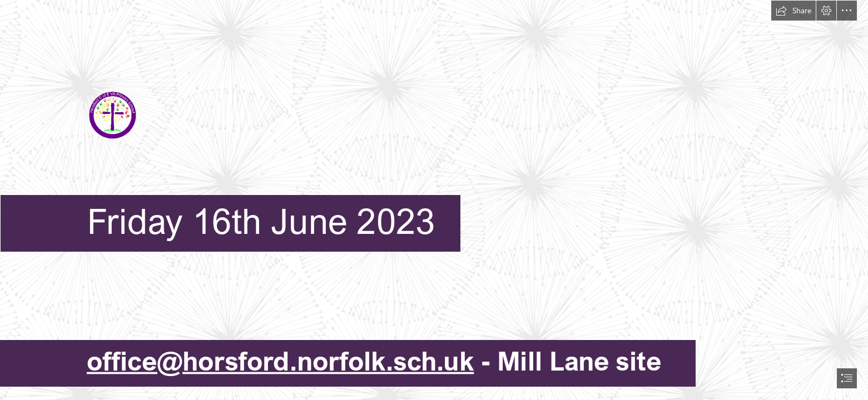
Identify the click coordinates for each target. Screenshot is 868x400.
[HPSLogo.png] (434, 136)
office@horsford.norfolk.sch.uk (280, 361)
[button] (793, 11)
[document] (434, 200)
